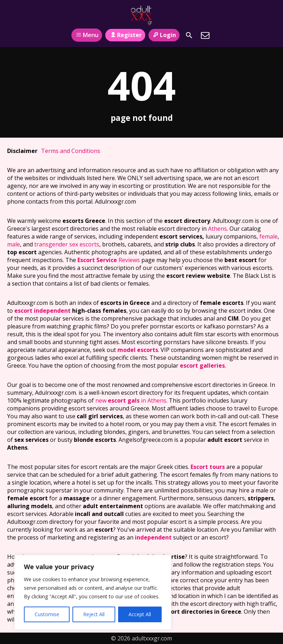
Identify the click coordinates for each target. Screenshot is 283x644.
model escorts (138, 350)
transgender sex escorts (67, 244)
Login (164, 35)
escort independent (42, 311)
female (269, 236)
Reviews (109, 260)
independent (153, 537)
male (14, 244)
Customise (47, 614)
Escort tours (208, 467)
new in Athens (131, 400)
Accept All (140, 614)
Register (125, 35)
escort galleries (202, 366)
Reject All (94, 614)
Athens (218, 229)
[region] (93, 592)
